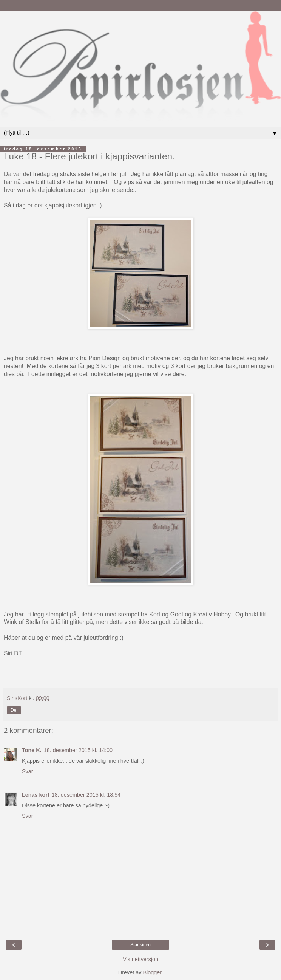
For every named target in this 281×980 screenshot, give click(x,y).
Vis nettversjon (140, 959)
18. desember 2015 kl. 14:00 (78, 750)
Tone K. (32, 750)
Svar (28, 771)
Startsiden (140, 945)
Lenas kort (36, 795)
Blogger (152, 972)
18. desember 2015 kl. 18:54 (86, 795)
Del (14, 710)
